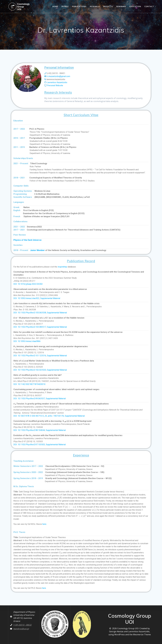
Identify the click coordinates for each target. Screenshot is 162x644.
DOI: (16, 284)
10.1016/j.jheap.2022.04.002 (30, 284)
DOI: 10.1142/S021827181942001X (29, 384)
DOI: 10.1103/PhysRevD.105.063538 (30, 313)
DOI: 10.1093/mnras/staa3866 (27, 341)
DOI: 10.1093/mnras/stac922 (26, 298)
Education (135, 6)
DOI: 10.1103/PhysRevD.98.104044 (29, 430)
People (65, 6)
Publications (79, 6)
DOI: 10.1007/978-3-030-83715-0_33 (30, 416)
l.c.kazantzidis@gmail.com (58, 76)
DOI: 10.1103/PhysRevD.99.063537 (29, 399)
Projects (108, 6)
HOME (55, 6)
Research (95, 6)
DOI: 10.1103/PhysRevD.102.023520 (30, 370)
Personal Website (55, 85)
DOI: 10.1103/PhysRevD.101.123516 (30, 356)
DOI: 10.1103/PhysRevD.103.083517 (30, 327)
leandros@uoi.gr (21, 629)
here (44, 524)
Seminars (121, 6)
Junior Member (37, 250)
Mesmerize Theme (142, 634)
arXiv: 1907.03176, (56, 416)
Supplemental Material (50, 298)
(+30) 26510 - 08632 (22, 625)
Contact (149, 6)
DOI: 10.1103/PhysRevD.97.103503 (29, 445)
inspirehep (62, 267)
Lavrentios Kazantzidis (57, 82)
